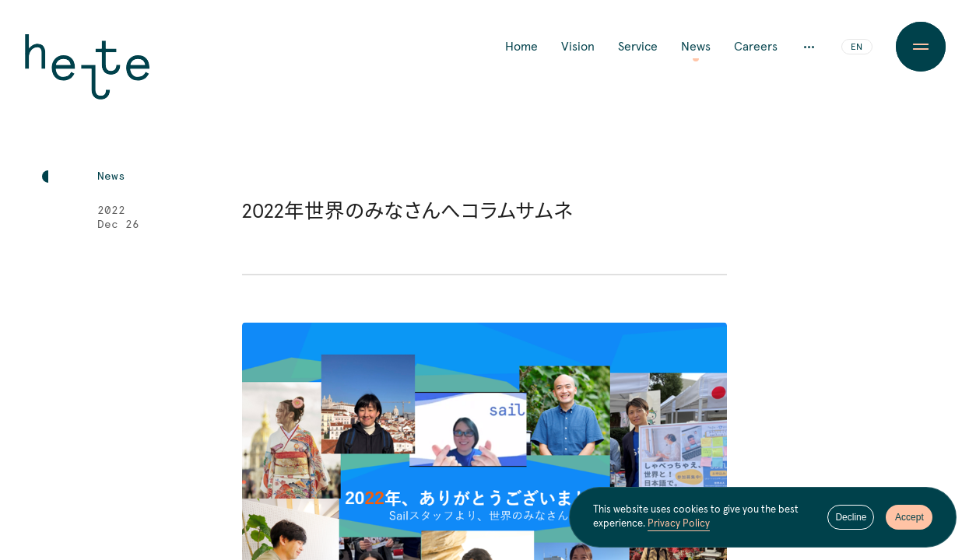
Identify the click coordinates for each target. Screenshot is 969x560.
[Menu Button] (921, 47)
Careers (756, 47)
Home (521, 47)
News (696, 47)
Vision (578, 47)
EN (857, 47)
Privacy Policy (679, 525)
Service (638, 47)
